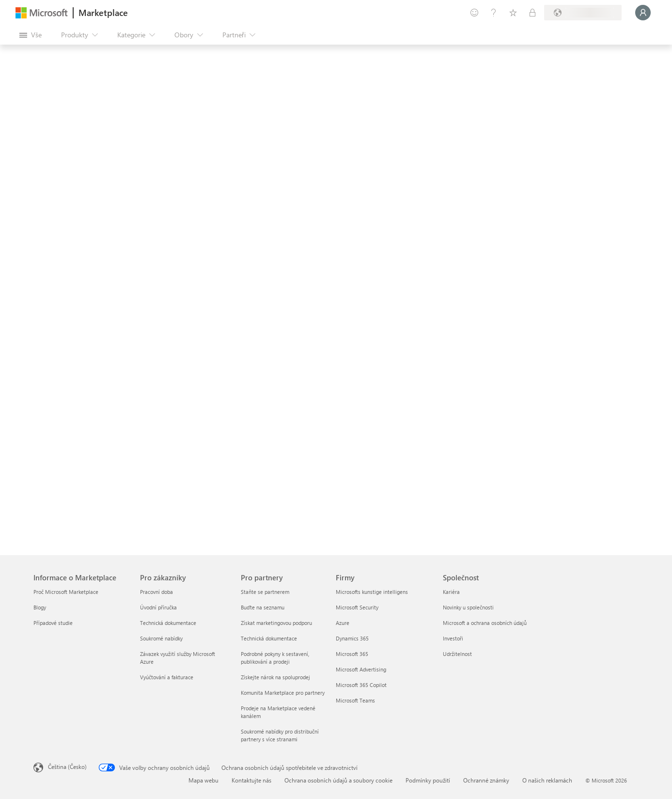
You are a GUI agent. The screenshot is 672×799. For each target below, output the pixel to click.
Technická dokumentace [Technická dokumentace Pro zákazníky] (168, 623)
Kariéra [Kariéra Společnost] (451, 592)
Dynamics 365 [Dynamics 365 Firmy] (352, 638)
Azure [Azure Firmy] (343, 623)
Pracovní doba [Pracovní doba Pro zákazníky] (156, 592)
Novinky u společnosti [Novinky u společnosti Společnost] (468, 607)
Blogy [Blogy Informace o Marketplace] (40, 607)
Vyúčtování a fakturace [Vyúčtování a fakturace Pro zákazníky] (167, 677)
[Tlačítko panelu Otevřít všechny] (31, 35)
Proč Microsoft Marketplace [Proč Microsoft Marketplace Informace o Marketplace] (66, 592)
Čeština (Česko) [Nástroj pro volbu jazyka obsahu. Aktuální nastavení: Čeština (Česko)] (67, 767)
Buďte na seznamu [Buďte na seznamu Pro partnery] (263, 607)
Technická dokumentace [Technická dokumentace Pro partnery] (269, 638)
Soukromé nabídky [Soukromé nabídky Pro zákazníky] (161, 638)
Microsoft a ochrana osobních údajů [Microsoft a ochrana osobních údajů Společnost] (485, 623)
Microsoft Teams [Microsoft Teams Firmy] (355, 700)
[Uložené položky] (513, 13)
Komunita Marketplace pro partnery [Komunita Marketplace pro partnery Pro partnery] (283, 693)
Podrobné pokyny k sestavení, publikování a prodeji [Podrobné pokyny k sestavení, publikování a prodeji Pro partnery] (275, 658)
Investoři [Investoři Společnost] (453, 638)
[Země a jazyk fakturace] (583, 13)
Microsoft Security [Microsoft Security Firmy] (357, 607)
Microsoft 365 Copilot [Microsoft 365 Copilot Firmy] (361, 685)
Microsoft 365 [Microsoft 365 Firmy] (352, 654)
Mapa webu (203, 780)
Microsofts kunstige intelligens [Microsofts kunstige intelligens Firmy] (372, 592)
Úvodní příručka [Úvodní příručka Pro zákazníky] (158, 607)
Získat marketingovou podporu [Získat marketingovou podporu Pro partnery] (276, 623)
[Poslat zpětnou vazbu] (474, 13)
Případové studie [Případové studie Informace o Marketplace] (53, 623)
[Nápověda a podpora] (494, 13)
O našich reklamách (547, 780)
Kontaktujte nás (251, 780)
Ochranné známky (486, 780)
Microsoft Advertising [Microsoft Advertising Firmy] (361, 669)
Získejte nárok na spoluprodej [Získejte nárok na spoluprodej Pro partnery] (275, 677)
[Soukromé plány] (532, 13)
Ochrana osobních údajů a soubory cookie (338, 780)
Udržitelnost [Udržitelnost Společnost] (457, 654)
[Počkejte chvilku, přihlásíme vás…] (643, 13)
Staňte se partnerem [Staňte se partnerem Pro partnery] (265, 592)
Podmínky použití (428, 780)
